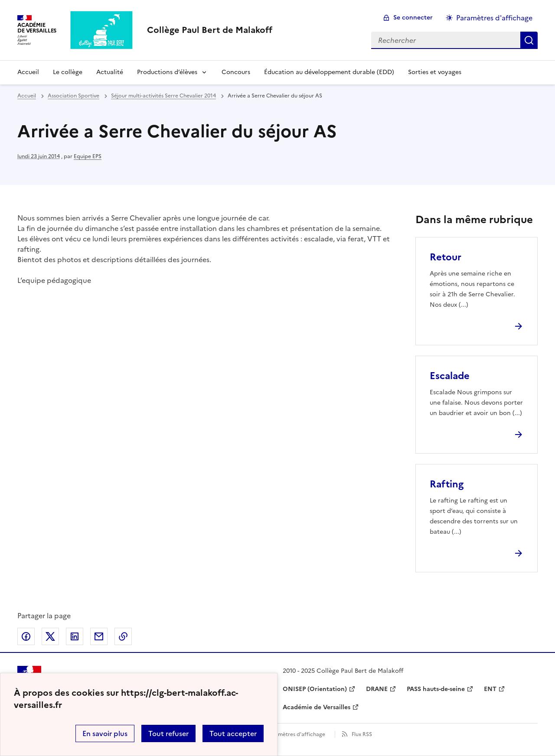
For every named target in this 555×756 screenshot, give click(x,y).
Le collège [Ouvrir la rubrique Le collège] (68, 72)
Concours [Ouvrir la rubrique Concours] (236, 72)
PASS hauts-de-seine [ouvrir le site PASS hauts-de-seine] (436, 689)
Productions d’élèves (167, 72)
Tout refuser (168, 733)
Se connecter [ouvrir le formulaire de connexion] (413, 18)
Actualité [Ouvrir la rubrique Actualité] (110, 72)
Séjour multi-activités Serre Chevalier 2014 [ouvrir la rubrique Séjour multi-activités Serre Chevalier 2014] (163, 96)
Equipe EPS (88, 156)
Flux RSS (362, 734)
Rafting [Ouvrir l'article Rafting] (447, 484)
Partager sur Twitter (50, 636)
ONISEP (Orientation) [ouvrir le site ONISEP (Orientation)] (315, 689)
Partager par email (99, 636)
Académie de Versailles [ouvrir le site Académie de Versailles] (317, 707)
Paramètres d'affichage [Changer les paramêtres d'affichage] (494, 18)
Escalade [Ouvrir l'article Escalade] (450, 376)
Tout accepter (233, 733)
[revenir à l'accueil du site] (210, 30)
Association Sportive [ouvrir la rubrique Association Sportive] (73, 96)
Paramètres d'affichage (296, 734)
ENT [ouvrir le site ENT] (490, 689)
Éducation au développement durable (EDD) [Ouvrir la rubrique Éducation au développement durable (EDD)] (329, 72)
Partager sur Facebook (26, 636)
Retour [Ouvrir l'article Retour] (446, 257)
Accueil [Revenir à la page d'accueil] (28, 72)
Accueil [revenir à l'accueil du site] (27, 96)
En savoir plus (105, 733)
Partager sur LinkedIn (75, 636)
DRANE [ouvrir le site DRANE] (377, 689)
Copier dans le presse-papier (123, 636)
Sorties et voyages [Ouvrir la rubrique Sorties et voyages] (435, 72)
